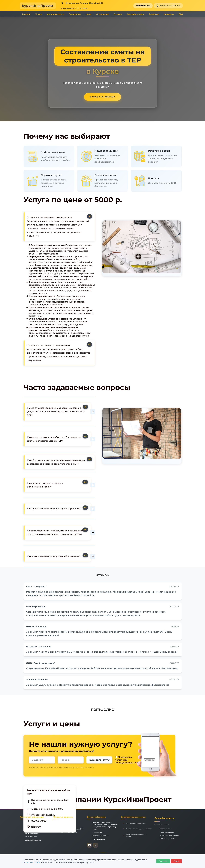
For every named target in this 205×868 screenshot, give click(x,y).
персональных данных (84, 767)
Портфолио (75, 14)
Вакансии (154, 14)
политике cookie (32, 862)
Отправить (149, 760)
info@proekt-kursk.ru (43, 815)
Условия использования (136, 823)
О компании (103, 14)
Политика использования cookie (136, 836)
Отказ (176, 861)
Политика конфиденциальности (139, 829)
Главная (26, 14)
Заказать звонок (102, 97)
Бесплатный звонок (168, 6)
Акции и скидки (56, 14)
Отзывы (118, 14)
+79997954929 (143, 6)
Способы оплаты (136, 14)
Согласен (163, 861)
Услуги (39, 14)
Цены (88, 14)
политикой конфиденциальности (128, 761)
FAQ (181, 14)
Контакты (169, 14)
